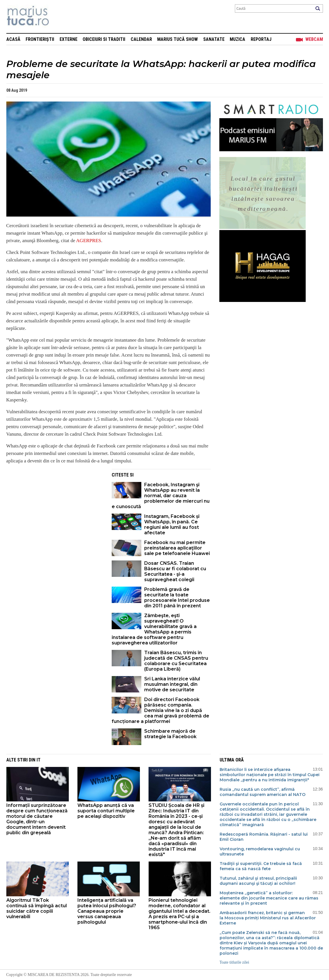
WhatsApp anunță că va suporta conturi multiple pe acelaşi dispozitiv (106, 811)
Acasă (13, 39)
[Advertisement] (55, 509)
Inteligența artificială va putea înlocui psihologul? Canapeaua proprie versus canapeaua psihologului (107, 911)
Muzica (237, 39)
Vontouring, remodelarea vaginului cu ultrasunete (260, 851)
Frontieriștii (40, 39)
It (39, 760)
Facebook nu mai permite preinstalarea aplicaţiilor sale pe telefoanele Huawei (177, 548)
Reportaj (261, 39)
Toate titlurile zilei (234, 962)
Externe (69, 39)
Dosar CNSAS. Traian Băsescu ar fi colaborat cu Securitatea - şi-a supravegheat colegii (175, 571)
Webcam (314, 39)
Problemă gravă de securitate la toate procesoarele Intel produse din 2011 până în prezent (177, 598)
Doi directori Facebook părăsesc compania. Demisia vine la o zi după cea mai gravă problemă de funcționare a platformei (160, 710)
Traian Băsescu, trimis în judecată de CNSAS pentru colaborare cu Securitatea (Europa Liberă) (176, 661)
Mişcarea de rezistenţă (59, 17)
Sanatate (214, 39)
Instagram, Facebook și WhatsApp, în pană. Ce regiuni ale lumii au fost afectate (172, 525)
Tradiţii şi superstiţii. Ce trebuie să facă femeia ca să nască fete (261, 866)
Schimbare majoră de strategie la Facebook (170, 734)
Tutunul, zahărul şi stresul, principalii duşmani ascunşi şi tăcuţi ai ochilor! (258, 881)
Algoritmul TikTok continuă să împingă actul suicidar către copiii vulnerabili (37, 908)
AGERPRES (89, 241)
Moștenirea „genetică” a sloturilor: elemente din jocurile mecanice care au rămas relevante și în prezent (269, 898)
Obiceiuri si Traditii (104, 39)
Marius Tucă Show (177, 39)
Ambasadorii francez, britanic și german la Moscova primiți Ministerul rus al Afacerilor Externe (268, 918)
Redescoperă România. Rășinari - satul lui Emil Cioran (264, 837)
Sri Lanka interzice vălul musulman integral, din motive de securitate (172, 684)
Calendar (141, 39)
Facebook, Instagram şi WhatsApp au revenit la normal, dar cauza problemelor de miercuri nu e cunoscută (161, 496)
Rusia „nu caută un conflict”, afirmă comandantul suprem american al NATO (263, 792)
